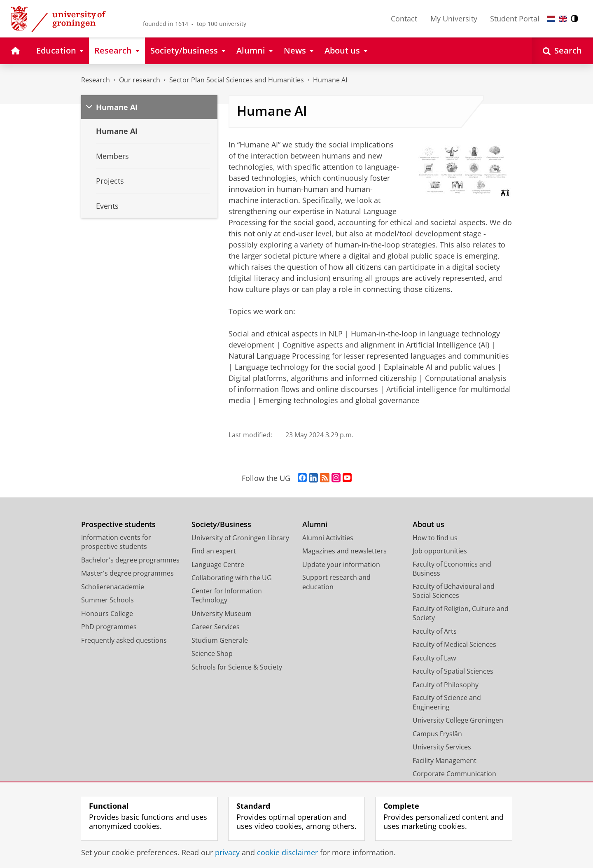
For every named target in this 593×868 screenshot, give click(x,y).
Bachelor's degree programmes (130, 560)
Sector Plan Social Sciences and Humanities (237, 80)
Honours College (107, 614)
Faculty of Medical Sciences (454, 644)
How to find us (435, 538)
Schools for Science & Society (237, 667)
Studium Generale (220, 640)
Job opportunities (440, 551)
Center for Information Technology (227, 596)
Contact (404, 19)
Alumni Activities (328, 538)
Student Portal (515, 19)
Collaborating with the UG (232, 578)
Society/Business (221, 524)
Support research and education (336, 582)
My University (454, 19)
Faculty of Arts (435, 631)
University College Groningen (458, 720)
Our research (140, 80)
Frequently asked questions (124, 640)
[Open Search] (562, 51)
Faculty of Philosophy (446, 685)
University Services (442, 747)
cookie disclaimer (287, 852)
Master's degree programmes (127, 573)
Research (96, 80)
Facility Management (445, 761)
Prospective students (118, 524)
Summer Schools (107, 600)
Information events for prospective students (116, 542)
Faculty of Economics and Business (452, 569)
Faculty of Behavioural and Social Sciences (454, 591)
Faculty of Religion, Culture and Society (461, 613)
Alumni (315, 524)
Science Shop (212, 653)
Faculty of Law (434, 658)
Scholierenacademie (113, 587)
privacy (227, 852)
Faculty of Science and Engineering (447, 702)
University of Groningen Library (240, 538)
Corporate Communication (454, 774)
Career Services (216, 627)
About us (428, 524)
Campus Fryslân (437, 734)
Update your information (341, 565)
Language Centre (218, 565)
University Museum (222, 614)
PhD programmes (109, 627)
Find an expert (214, 551)
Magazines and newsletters (344, 551)
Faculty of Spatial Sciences (453, 671)
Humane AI (330, 80)
